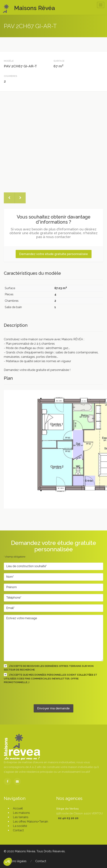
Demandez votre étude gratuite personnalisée (54, 254)
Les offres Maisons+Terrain (30, 822)
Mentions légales (15, 861)
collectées (85, 675)
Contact (18, 830)
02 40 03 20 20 (68, 818)
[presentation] (31, 697)
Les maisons (21, 813)
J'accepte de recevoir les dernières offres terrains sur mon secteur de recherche (49, 668)
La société (20, 826)
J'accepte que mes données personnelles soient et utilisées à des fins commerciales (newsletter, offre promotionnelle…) (50, 678)
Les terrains (21, 817)
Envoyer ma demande (53, 708)
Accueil (18, 808)
